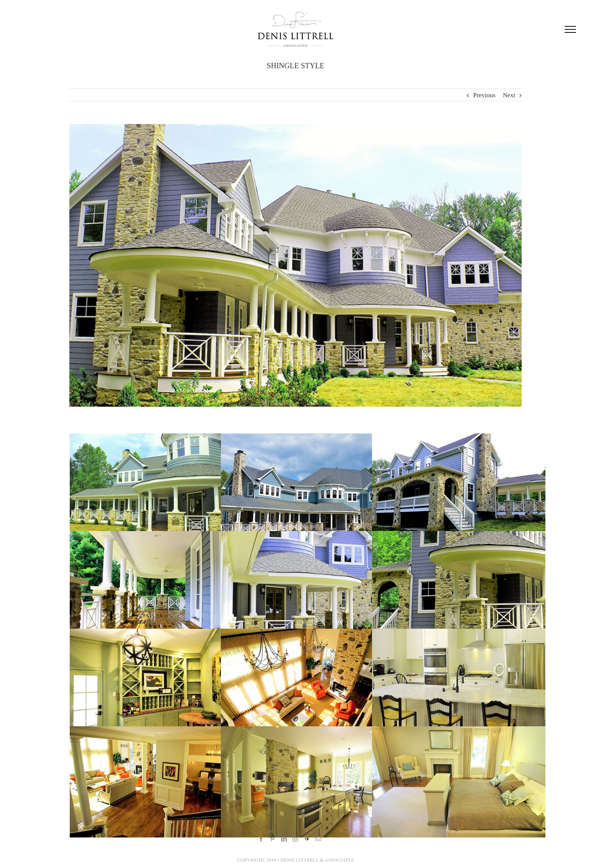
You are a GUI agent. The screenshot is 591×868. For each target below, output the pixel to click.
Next (507, 95)
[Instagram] (293, 839)
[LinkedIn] (282, 839)
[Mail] (317, 839)
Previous (483, 95)
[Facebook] (260, 839)
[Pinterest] (271, 839)
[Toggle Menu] (567, 29)
